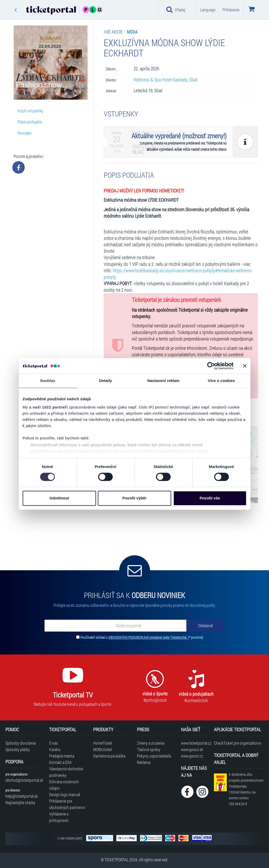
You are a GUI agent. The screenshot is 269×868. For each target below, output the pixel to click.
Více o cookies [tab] (221, 381)
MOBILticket (103, 749)
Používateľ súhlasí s (142, 637)
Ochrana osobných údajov (64, 785)
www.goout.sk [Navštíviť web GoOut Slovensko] (192, 749)
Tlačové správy (149, 749)
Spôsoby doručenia (21, 743)
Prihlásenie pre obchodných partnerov (67, 804)
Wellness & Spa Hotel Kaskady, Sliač (166, 80)
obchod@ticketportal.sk (24, 780)
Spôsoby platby (18, 749)
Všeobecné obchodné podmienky (66, 772)
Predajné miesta (62, 756)
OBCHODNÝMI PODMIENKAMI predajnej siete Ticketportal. (148, 637)
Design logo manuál (65, 794)
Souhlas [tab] (47, 381)
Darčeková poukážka (109, 756)
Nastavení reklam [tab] (163, 381)
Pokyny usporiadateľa (154, 756)
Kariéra (55, 749)
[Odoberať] (206, 626)
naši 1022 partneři (50, 407)
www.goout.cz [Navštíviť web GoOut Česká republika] (192, 756)
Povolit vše (210, 498)
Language (208, 10)
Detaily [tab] (106, 381)
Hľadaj (176, 10)
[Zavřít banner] (245, 366)
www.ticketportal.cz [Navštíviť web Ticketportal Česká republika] (195, 743)
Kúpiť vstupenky (30, 111)
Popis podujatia (30, 122)
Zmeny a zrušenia (151, 743)
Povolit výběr (134, 498)
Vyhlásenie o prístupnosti (59, 817)
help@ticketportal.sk (22, 796)
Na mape (24, 133)
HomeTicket (103, 743)
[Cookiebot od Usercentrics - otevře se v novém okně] (211, 366)
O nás (54, 743)
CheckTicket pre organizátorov (238, 743)
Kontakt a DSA (60, 762)
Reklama (144, 762)
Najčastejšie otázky (20, 802)
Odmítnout (59, 498)
